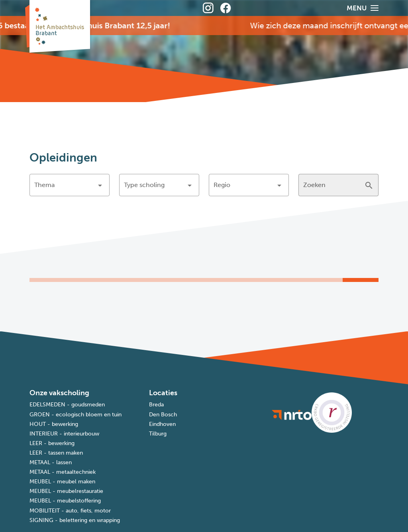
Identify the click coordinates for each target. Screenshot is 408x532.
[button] (70, 185)
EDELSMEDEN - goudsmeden (67, 405)
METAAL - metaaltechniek (63, 472)
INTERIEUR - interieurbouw (64, 434)
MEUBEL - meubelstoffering (65, 501)
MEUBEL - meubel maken (62, 482)
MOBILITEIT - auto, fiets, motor (70, 511)
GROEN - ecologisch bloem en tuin (76, 415)
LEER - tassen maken (56, 453)
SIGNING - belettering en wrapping (75, 520)
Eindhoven (162, 424)
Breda (156, 405)
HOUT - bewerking (54, 424)
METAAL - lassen (51, 462)
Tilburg (158, 434)
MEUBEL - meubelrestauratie (66, 491)
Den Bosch (163, 415)
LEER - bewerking (52, 443)
